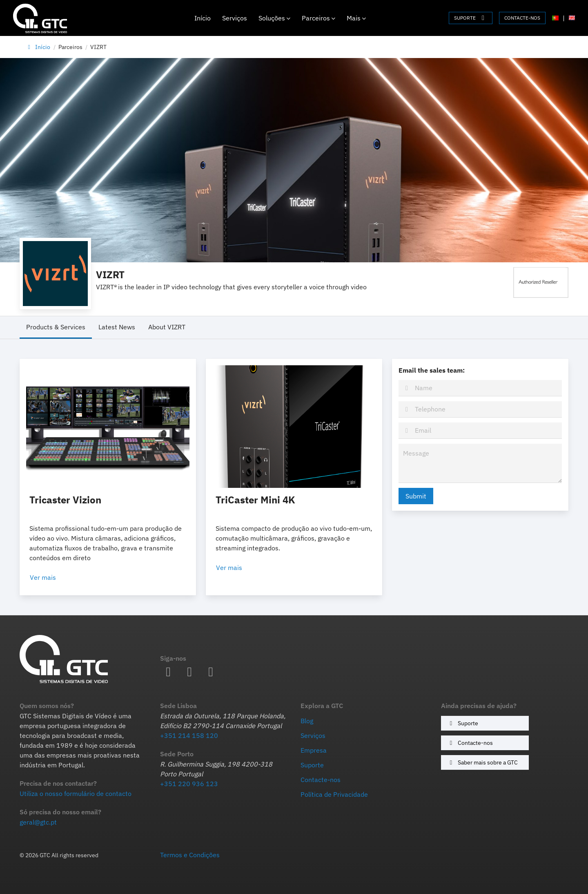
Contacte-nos (470, 743)
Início (203, 18)
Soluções (274, 18)
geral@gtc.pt (38, 822)
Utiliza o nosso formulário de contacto (76, 793)
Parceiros (318, 18)
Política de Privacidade (334, 794)
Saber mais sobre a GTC (482, 762)
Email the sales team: (432, 370)
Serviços (235, 18)
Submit (416, 496)
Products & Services (56, 327)
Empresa (314, 750)
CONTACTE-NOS (522, 18)
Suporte (463, 723)
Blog (307, 721)
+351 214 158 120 (189, 735)
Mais (356, 18)
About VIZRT (167, 327)
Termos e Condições (190, 855)
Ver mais (53, 577)
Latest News (117, 327)
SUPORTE (471, 18)
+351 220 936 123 (189, 784)
